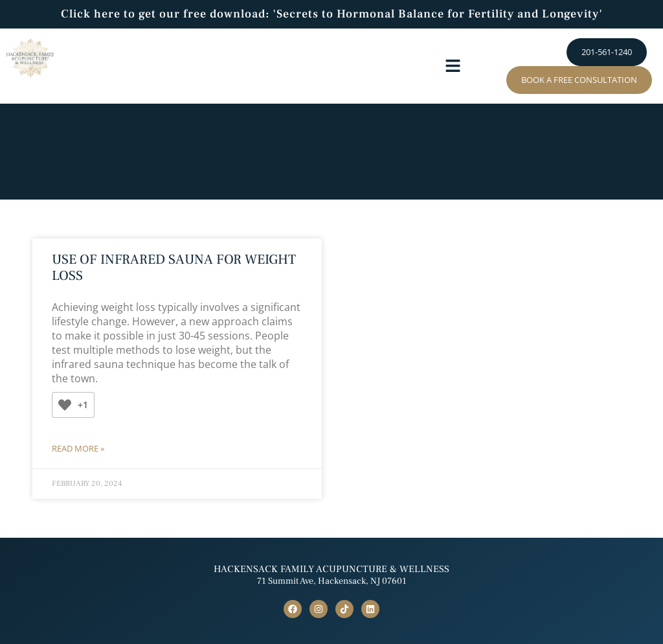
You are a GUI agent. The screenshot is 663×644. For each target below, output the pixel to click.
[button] (453, 66)
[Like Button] (65, 405)
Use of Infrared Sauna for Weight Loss (174, 268)
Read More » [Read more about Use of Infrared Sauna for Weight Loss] (78, 448)
